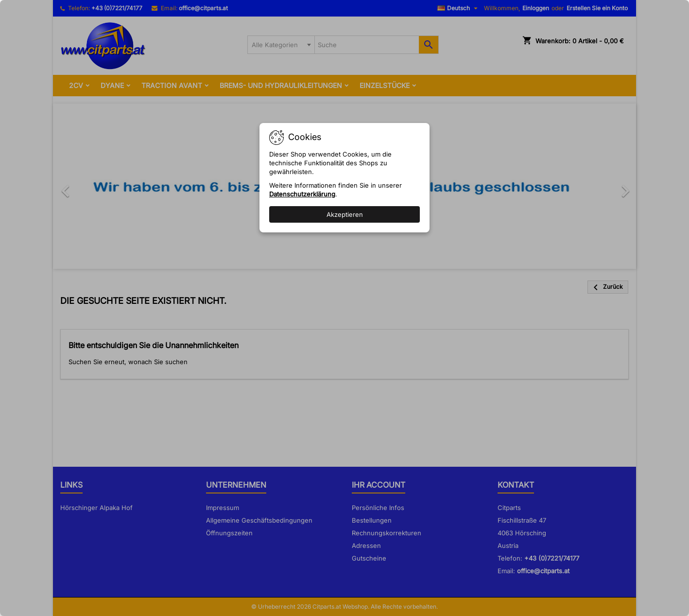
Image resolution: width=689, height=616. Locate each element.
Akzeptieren (345, 214)
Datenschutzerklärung (302, 194)
